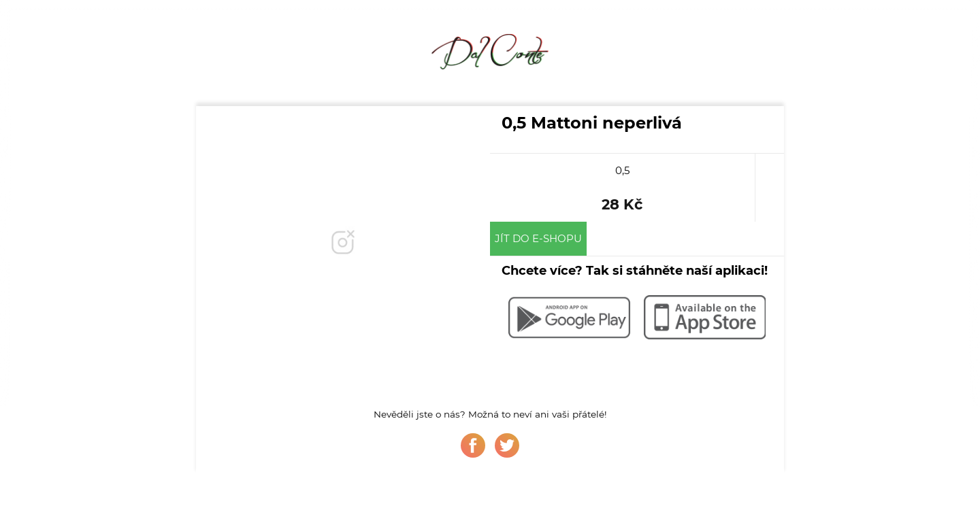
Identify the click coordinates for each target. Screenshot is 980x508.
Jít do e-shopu (538, 238)
